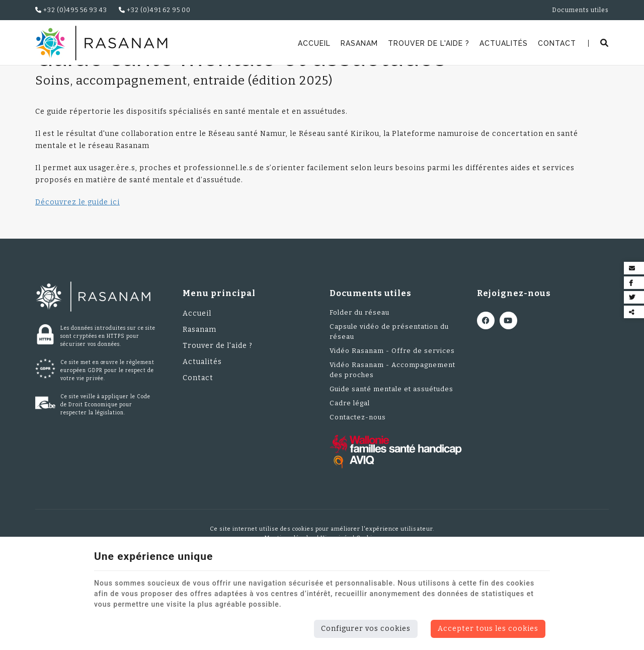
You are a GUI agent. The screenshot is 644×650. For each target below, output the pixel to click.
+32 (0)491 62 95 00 (155, 10)
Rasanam (359, 43)
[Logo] (101, 43)
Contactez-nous (358, 482)
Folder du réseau (359, 377)
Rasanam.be (61, 78)
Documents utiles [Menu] (371, 358)
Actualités (504, 43)
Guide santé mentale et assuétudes (391, 454)
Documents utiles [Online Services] (580, 10)
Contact (557, 43)
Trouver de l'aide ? (429, 43)
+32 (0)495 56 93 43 (71, 10)
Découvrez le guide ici (77, 267)
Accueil (314, 43)
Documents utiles (124, 78)
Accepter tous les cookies (488, 629)
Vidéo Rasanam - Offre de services (392, 416)
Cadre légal (350, 468)
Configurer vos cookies (366, 629)
